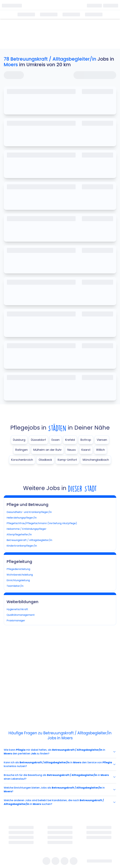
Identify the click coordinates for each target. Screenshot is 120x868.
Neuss (72, 450)
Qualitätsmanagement (21, 615)
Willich (100, 450)
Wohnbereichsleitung (20, 575)
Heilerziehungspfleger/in (22, 518)
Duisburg (19, 440)
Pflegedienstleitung (18, 569)
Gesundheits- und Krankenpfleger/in (29, 512)
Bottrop (86, 440)
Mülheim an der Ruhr (47, 450)
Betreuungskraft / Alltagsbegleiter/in (29, 540)
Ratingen (21, 450)
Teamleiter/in (15, 586)
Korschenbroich (22, 460)
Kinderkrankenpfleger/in (22, 546)
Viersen (102, 440)
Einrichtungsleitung (18, 580)
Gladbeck (45, 460)
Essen (56, 440)
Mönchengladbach (96, 460)
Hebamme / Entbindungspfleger (26, 529)
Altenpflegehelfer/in (19, 534)
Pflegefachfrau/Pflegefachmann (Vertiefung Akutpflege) (42, 523)
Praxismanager (16, 621)
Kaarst (86, 450)
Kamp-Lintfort (67, 460)
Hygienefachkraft (17, 609)
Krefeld (70, 440)
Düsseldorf (38, 440)
